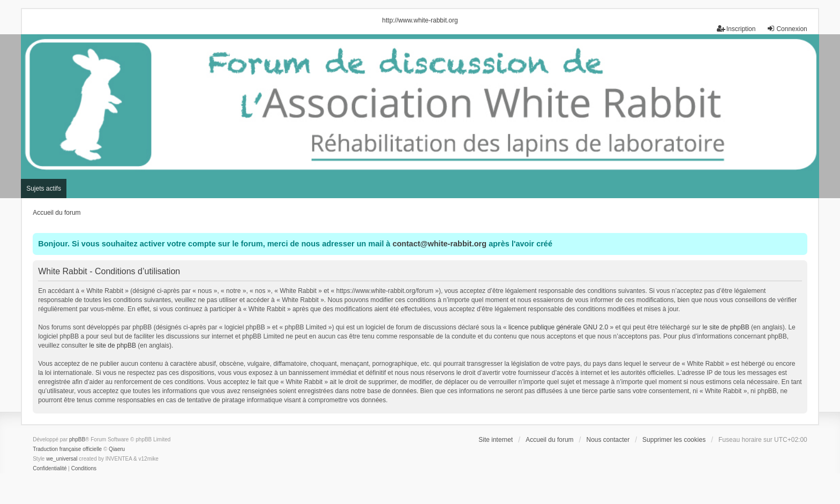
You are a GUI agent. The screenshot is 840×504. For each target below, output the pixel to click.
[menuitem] (50, 469)
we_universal (62, 459)
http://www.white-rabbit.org (420, 20)
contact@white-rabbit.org (440, 244)
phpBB (77, 439)
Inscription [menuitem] (736, 29)
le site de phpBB (726, 327)
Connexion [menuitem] (787, 29)
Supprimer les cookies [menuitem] (674, 440)
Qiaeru (117, 449)
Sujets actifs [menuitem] (44, 189)
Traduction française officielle (67, 449)
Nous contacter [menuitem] (608, 440)
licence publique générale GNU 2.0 (558, 327)
